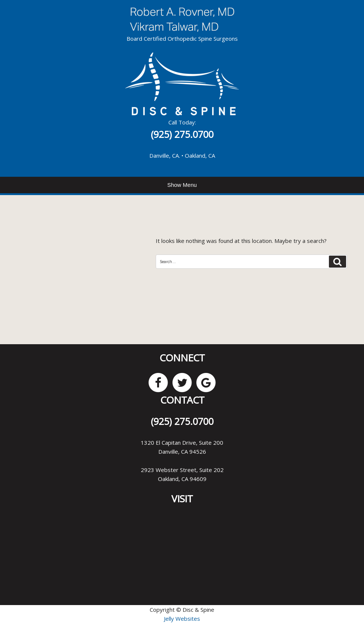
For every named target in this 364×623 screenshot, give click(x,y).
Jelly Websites (182, 619)
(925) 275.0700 (182, 134)
